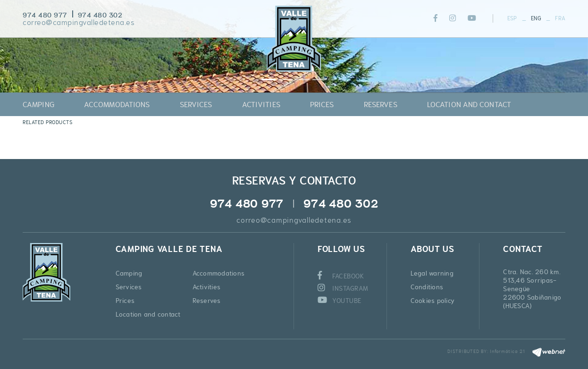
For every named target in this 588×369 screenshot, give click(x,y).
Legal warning (432, 273)
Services (129, 287)
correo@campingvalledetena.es (79, 22)
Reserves (207, 301)
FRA (560, 18)
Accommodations (219, 273)
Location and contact (148, 314)
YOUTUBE (340, 301)
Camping (129, 273)
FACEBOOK (341, 276)
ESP (512, 18)
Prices (125, 301)
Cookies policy (433, 301)
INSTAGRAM (343, 288)
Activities (207, 287)
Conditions (427, 287)
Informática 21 (507, 351)
